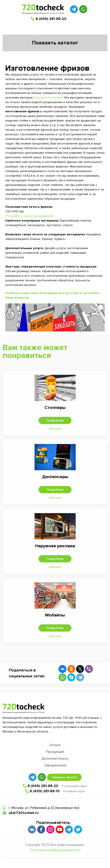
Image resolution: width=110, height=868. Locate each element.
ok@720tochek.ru (24, 813)
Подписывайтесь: (53, 822)
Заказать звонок (64, 777)
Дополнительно (55, 759)
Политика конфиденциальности (55, 850)
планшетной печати (48, 98)
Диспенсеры (55, 477)
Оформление (55, 765)
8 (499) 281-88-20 (51, 19)
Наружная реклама (55, 546)
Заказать (55, 429)
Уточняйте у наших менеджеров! (29, 216)
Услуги (55, 745)
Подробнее (55, 420)
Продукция (55, 752)
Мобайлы (55, 615)
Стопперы (55, 408)
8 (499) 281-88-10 (45, 791)
